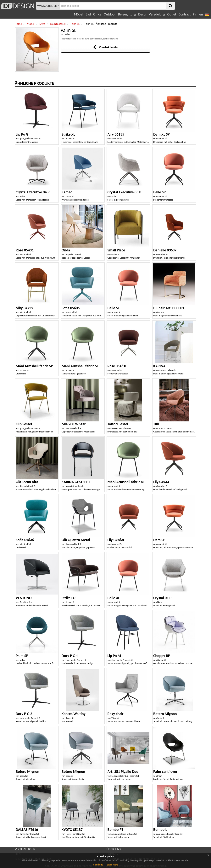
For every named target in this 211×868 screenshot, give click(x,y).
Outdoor (110, 14)
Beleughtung (127, 14)
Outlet (172, 14)
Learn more (113, 865)
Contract (185, 14)
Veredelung (157, 14)
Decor (142, 14)
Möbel (78, 14)
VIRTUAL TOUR (25, 849)
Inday (67, 34)
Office (97, 14)
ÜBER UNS (114, 849)
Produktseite (105, 47)
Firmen (198, 14)
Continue (98, 865)
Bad (88, 14)
